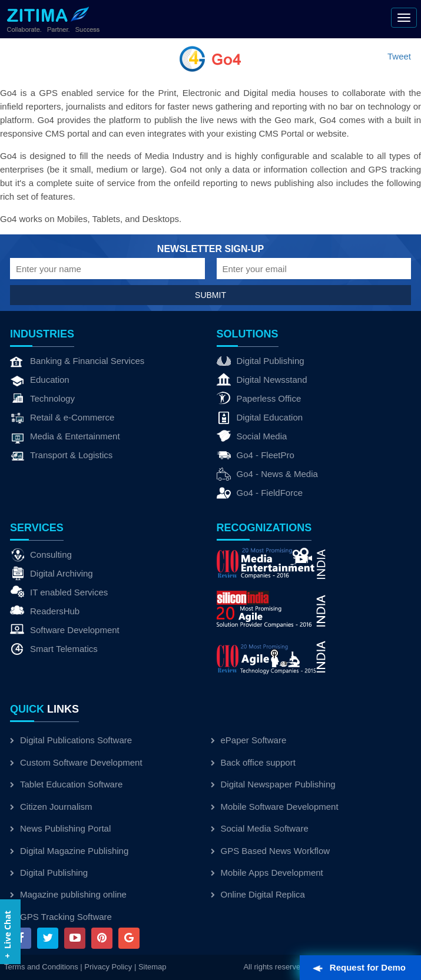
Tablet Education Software (66, 784)
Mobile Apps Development (267, 873)
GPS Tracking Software (61, 917)
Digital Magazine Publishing (69, 851)
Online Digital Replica (258, 894)
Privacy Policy (108, 967)
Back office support (253, 762)
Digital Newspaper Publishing (273, 784)
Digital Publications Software (71, 740)
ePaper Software (249, 740)
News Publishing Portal (60, 828)
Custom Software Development (76, 762)
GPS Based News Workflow (271, 851)
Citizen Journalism (51, 807)
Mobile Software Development (275, 807)
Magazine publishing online (68, 894)
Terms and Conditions (41, 967)
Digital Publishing (49, 873)
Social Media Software (260, 828)
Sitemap (153, 967)
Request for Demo (359, 967)
